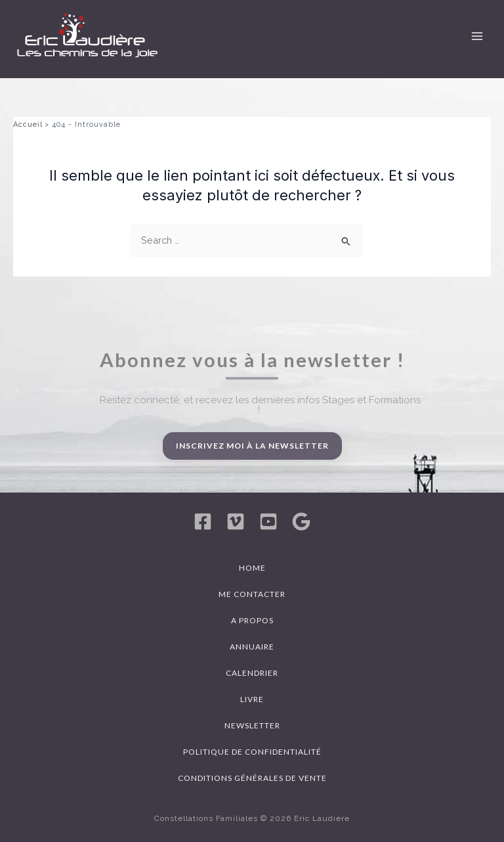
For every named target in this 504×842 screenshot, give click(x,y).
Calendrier (252, 673)
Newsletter (252, 725)
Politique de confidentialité (252, 752)
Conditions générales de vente (252, 778)
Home (252, 568)
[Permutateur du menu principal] (477, 36)
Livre (252, 699)
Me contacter (252, 594)
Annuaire (252, 647)
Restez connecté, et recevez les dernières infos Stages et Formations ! (260, 405)
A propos (252, 620)
